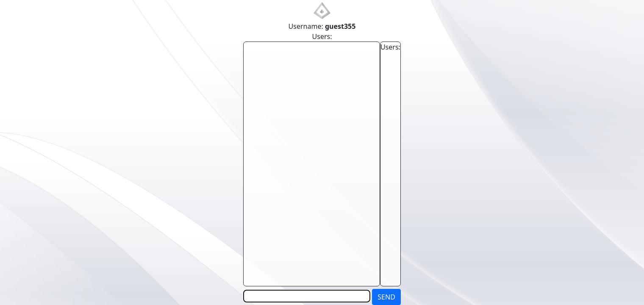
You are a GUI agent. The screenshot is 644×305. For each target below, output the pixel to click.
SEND (386, 297)
